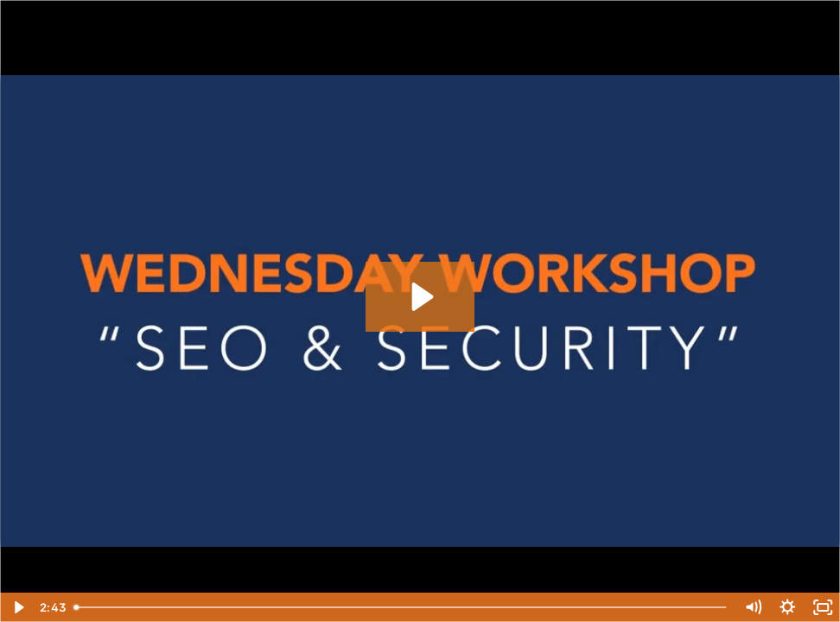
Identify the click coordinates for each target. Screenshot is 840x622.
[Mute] (753, 607)
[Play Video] (18, 607)
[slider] (401, 607)
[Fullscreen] (823, 607)
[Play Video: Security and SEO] (420, 297)
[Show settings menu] (788, 607)
